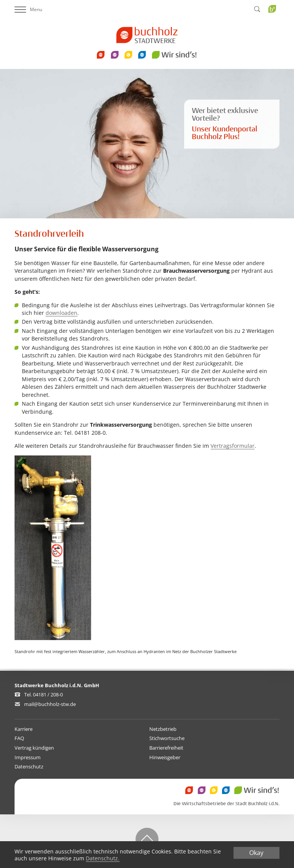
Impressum (28, 757)
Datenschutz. (103, 859)
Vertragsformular (233, 446)
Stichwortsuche (167, 738)
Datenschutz (29, 766)
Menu (28, 9)
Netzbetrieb (163, 729)
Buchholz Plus (275, 24)
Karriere (24, 729)
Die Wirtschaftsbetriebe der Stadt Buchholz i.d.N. (226, 804)
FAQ (19, 738)
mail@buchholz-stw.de (50, 704)
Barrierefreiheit (166, 748)
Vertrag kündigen (34, 748)
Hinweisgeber (165, 757)
